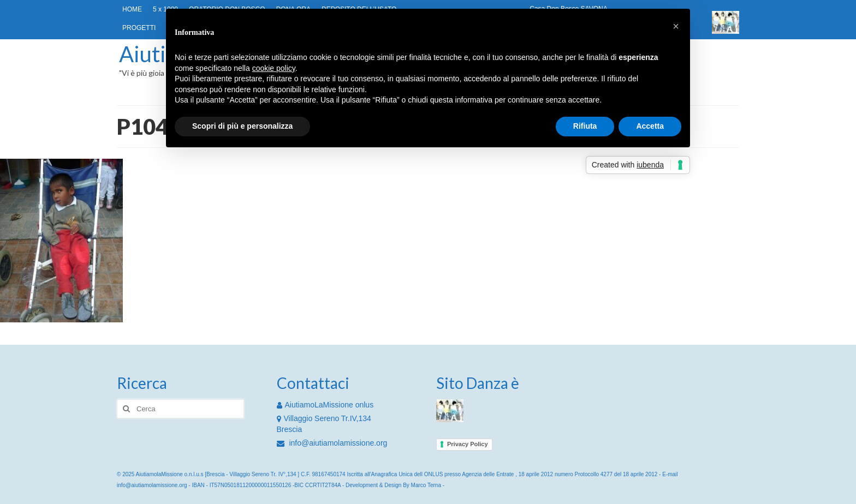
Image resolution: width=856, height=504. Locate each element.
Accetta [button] (650, 126)
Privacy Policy (468, 444)
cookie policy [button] (274, 68)
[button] (676, 26)
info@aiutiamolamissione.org (332, 443)
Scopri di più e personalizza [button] (242, 126)
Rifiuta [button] (585, 126)
